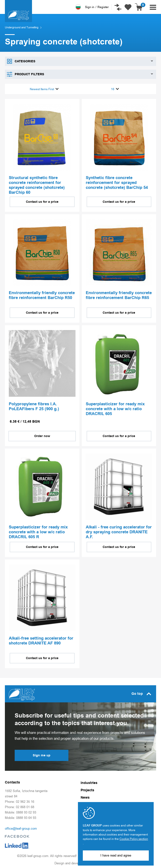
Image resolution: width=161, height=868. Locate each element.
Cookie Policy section (134, 839)
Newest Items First (44, 89)
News (85, 796)
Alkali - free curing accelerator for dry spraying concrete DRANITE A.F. (119, 531)
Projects (87, 789)
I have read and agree (116, 855)
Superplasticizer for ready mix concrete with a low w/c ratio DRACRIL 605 (115, 408)
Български (77, 7)
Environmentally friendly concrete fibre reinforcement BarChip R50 (42, 294)
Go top (141, 692)
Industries (89, 782)
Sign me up (42, 754)
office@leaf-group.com (21, 827)
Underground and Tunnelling (22, 27)
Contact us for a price (42, 200)
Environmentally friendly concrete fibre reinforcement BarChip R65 (119, 294)
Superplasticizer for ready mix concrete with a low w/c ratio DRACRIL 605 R (38, 531)
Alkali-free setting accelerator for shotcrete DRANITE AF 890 (41, 640)
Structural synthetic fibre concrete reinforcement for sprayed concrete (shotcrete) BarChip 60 (37, 184)
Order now (42, 435)
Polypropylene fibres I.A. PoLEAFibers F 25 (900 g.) (34, 405)
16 (115, 89)
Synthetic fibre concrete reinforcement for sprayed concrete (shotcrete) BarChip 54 (117, 182)
